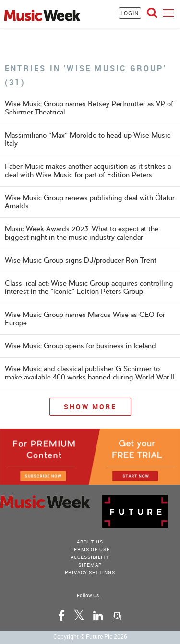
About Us (90, 542)
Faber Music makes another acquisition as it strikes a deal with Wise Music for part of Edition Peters (88, 170)
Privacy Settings (90, 572)
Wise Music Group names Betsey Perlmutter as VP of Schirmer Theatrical (89, 108)
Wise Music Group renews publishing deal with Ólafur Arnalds (90, 202)
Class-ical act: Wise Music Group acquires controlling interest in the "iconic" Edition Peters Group (89, 287)
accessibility (90, 557)
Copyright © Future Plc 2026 (90, 636)
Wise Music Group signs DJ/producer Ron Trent (81, 260)
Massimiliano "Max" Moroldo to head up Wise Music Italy (88, 139)
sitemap (90, 565)
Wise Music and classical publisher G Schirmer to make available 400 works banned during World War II (90, 373)
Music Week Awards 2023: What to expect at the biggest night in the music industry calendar (82, 233)
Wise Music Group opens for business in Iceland (80, 346)
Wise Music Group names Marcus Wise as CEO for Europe (85, 319)
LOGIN (130, 13)
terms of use (90, 549)
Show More (90, 407)
